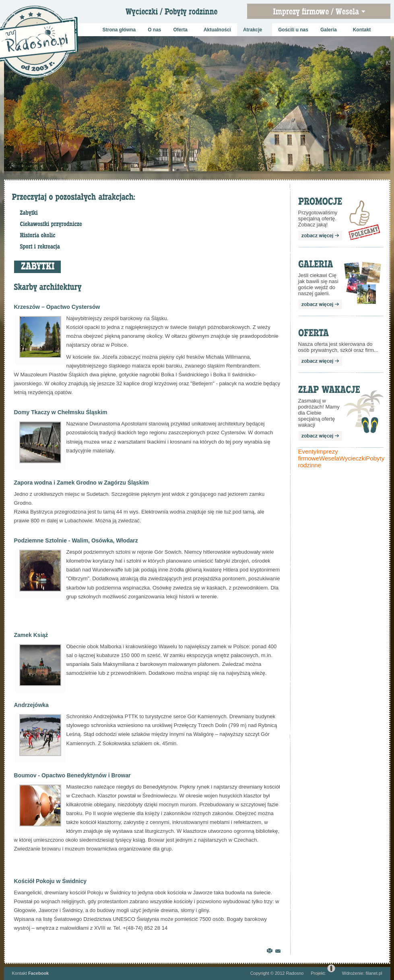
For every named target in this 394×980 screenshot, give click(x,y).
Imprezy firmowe (318, 455)
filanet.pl (374, 973)
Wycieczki (353, 458)
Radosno (295, 973)
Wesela (329, 458)
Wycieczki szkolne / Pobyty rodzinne (177, 14)
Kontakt (20, 973)
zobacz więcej (320, 236)
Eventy (307, 451)
